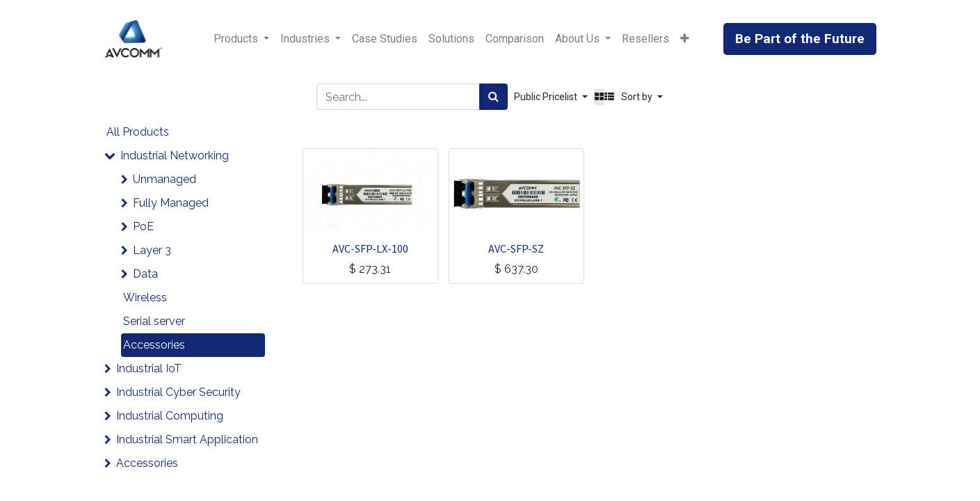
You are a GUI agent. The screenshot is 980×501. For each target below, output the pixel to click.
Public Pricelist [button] (547, 97)
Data (145, 274)
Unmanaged (164, 179)
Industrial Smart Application (187, 439)
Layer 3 (152, 250)
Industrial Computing (170, 416)
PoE (143, 226)
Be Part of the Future (800, 39)
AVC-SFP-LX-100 (370, 248)
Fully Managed (171, 203)
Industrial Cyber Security (178, 392)
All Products (138, 132)
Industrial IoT (149, 368)
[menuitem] (385, 39)
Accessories (154, 345)
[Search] (493, 97)
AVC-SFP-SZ (516, 248)
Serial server (154, 321)
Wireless (145, 297)
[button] (685, 39)
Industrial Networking (175, 156)
